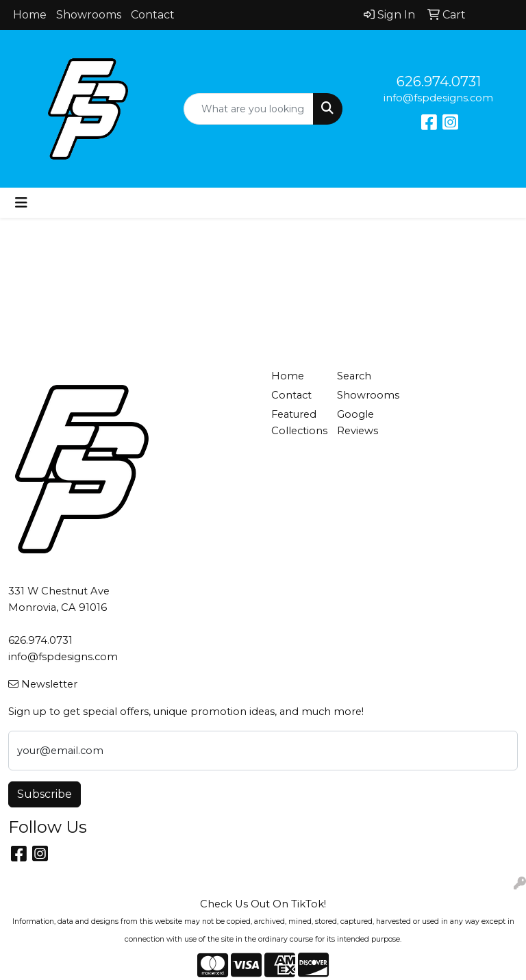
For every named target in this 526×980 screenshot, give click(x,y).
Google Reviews (358, 423)
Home (30, 15)
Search (354, 376)
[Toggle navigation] (21, 203)
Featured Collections (296, 423)
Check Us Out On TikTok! (263, 904)
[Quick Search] (249, 109)
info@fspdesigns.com (438, 98)
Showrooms (89, 15)
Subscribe (45, 794)
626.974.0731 (439, 81)
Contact (153, 15)
